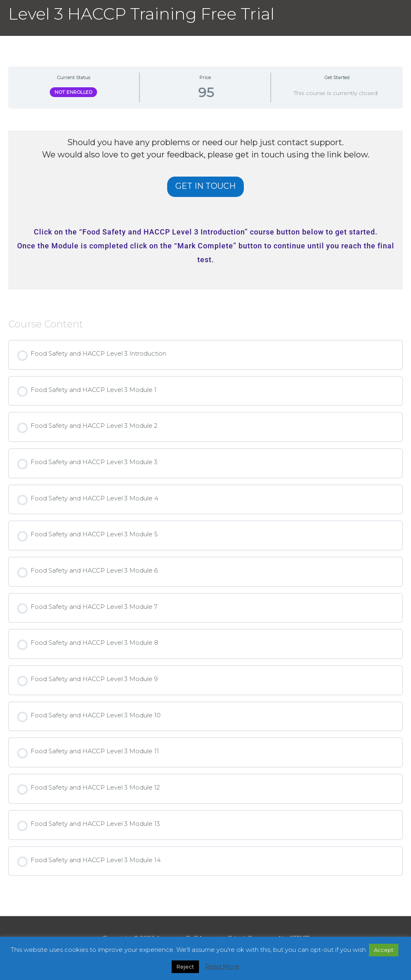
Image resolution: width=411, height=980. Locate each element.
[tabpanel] (205, 210)
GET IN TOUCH (205, 186)
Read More (222, 966)
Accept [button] (384, 950)
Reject (185, 967)
